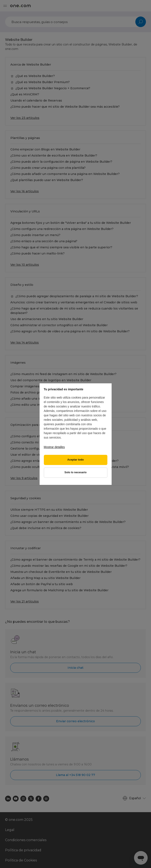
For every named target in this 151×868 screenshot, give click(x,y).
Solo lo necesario (75, 472)
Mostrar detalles (54, 447)
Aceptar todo (76, 460)
